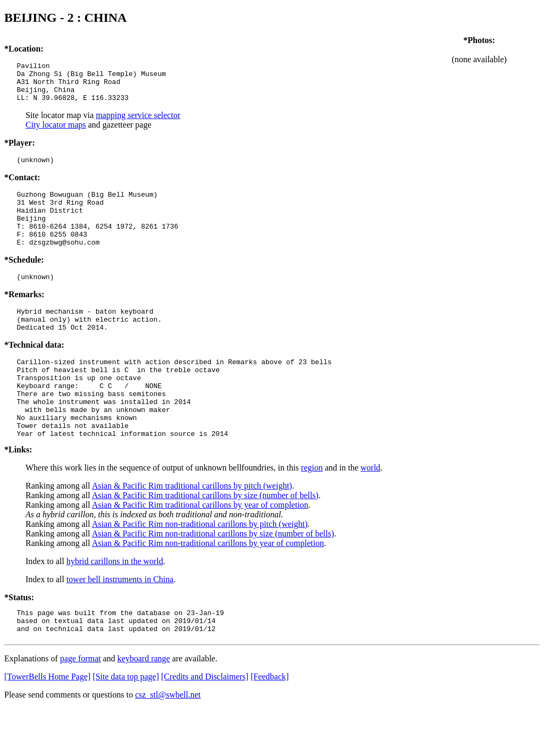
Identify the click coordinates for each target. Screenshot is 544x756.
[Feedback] (270, 724)
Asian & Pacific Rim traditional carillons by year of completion (200, 548)
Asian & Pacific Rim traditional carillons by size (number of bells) (205, 538)
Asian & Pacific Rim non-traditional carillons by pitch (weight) (200, 567)
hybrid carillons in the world (115, 604)
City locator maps (56, 133)
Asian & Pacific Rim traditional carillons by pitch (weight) (192, 529)
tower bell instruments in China (120, 622)
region (312, 511)
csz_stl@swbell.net (168, 742)
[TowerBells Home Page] (47, 724)
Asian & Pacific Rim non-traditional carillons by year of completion (208, 586)
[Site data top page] (126, 724)
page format (80, 706)
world (371, 511)
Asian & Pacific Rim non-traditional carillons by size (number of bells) (213, 577)
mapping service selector (138, 123)
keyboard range (144, 706)
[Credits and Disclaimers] (205, 724)
